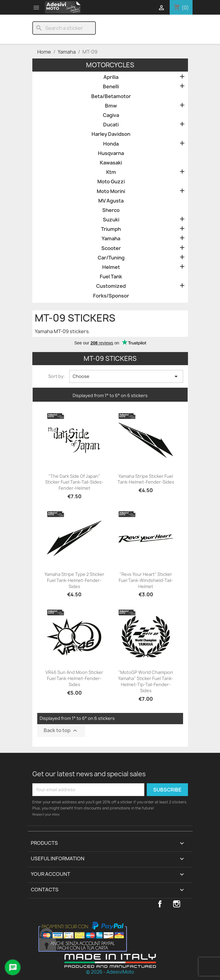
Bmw (111, 106)
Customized (111, 286)
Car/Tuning (111, 258)
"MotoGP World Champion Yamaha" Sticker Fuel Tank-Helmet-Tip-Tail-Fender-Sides (146, 681)
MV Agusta (111, 201)
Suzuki (111, 220)
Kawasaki (111, 163)
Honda (111, 144)
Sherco (111, 210)
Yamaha (111, 239)
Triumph (111, 229)
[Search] (64, 28)
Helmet (111, 267)
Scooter (111, 248)
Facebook (160, 904)
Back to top (61, 730)
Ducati (111, 125)
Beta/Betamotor (111, 96)
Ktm (111, 172)
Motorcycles (110, 65)
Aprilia (111, 77)
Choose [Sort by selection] (126, 376)
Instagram (177, 904)
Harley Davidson (111, 134)
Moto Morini (111, 191)
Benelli (111, 87)
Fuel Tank (111, 277)
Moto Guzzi (111, 182)
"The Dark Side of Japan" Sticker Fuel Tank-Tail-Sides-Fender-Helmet (74, 482)
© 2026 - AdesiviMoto (110, 972)
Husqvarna (111, 153)
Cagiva (111, 115)
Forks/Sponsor (111, 296)
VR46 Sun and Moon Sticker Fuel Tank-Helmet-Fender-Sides (74, 678)
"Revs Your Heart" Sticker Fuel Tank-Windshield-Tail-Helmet (146, 580)
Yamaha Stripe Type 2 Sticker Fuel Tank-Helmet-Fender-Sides (74, 580)
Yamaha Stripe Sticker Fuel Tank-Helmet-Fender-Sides (146, 479)
